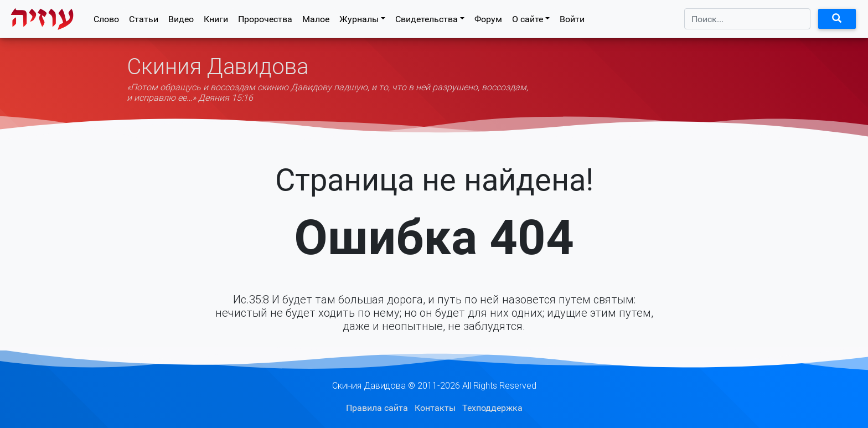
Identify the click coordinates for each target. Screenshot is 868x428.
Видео (181, 21)
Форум (488, 21)
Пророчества (265, 21)
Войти (572, 21)
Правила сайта (377, 408)
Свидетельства (427, 21)
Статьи (144, 21)
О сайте (528, 21)
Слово (106, 21)
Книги (216, 21)
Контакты (435, 408)
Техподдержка (492, 408)
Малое (316, 21)
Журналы (359, 21)
